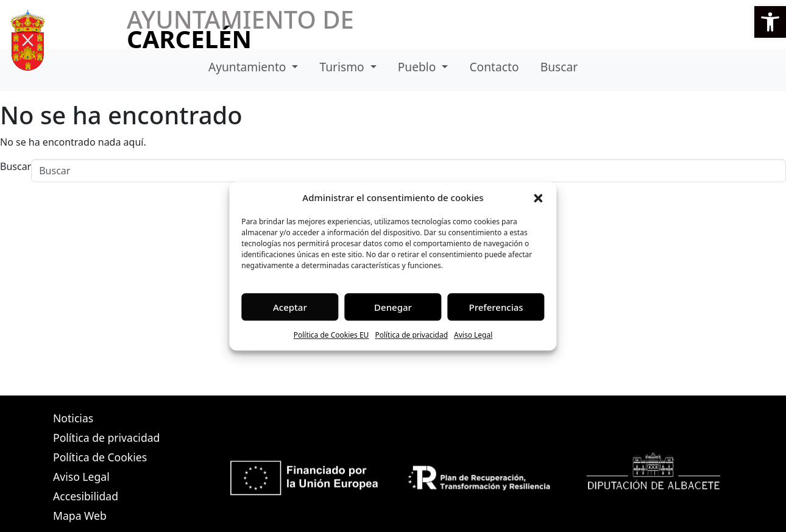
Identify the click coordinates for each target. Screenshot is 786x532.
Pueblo (419, 67)
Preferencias (496, 307)
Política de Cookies (100, 457)
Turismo (344, 67)
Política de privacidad (411, 335)
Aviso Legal (473, 335)
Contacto (494, 67)
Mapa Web (80, 516)
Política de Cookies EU (331, 335)
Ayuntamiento (249, 67)
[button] (770, 22)
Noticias (73, 418)
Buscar (559, 67)
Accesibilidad (86, 496)
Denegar (393, 307)
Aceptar (290, 307)
